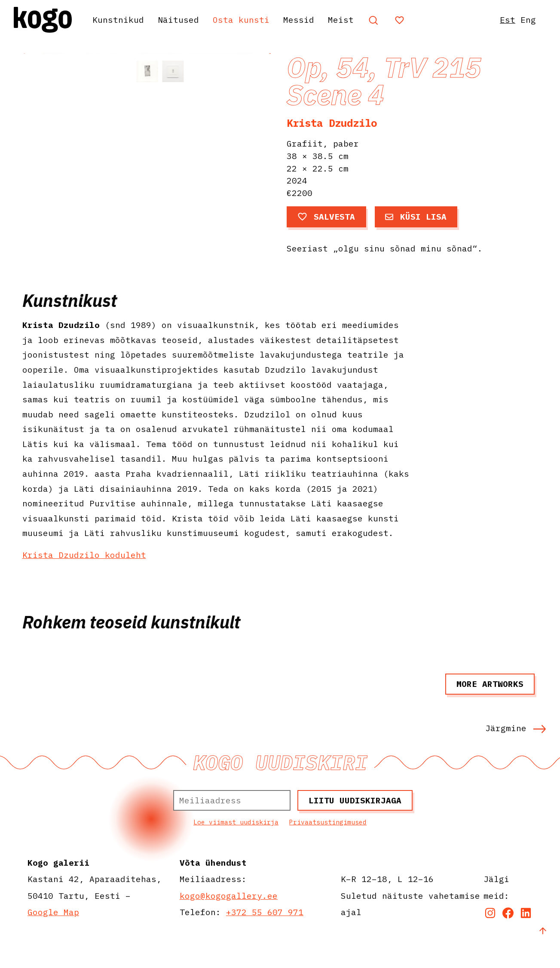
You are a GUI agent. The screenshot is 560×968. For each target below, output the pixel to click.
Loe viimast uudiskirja (236, 849)
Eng (528, 20)
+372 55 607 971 (265, 939)
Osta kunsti (241, 20)
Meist (341, 20)
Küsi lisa (416, 216)
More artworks (490, 711)
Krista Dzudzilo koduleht (84, 581)
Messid (299, 20)
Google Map (53, 939)
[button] (269, 158)
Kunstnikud (118, 20)
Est (508, 20)
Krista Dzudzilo (332, 123)
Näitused (178, 20)
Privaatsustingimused (328, 849)
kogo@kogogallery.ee (229, 922)
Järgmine (516, 755)
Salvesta (326, 216)
